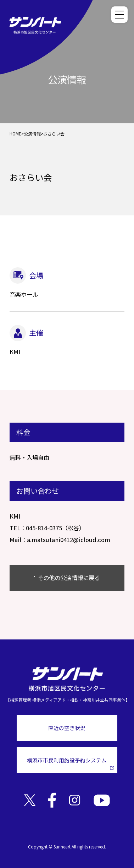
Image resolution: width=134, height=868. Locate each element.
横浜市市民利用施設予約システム (70, 763)
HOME (15, 134)
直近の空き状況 (67, 728)
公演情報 (32, 134)
